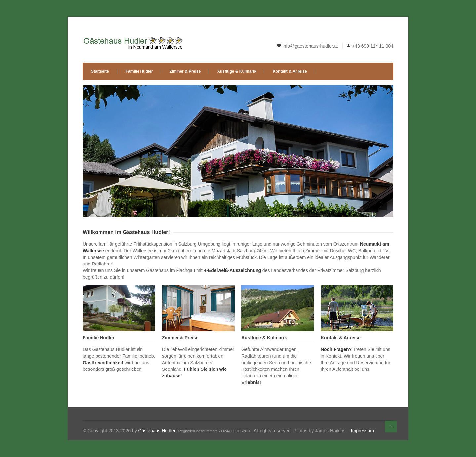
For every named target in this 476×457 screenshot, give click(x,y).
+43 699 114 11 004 (373, 46)
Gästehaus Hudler (157, 431)
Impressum (362, 431)
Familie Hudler (139, 71)
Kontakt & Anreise (290, 71)
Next (381, 205)
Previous (369, 205)
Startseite (100, 71)
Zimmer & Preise (185, 71)
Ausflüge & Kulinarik (237, 71)
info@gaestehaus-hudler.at (310, 46)
